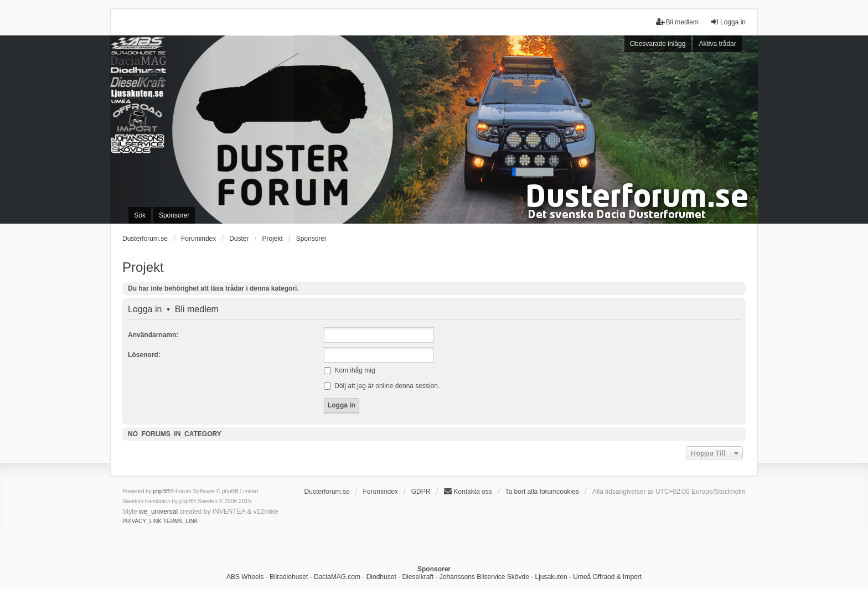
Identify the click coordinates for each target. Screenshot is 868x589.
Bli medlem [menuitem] (677, 22)
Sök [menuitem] (140, 215)
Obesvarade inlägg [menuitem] (658, 44)
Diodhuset (381, 577)
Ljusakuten (551, 577)
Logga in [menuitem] (728, 22)
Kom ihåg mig (350, 370)
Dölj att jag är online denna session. (382, 386)
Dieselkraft (418, 577)
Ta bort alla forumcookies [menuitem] (542, 492)
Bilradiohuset (289, 577)
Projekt (143, 267)
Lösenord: (144, 355)
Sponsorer (311, 239)
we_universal (158, 512)
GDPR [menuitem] (421, 492)
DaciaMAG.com (337, 577)
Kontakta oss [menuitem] (467, 491)
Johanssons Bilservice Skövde (484, 577)
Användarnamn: (153, 335)
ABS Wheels (245, 577)
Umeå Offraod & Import (607, 577)
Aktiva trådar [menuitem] (717, 44)
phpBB (162, 491)
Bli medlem (197, 309)
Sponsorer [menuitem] (174, 215)
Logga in (145, 309)
